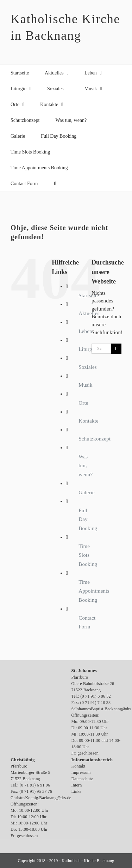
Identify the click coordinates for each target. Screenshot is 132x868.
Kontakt (78, 766)
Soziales (88, 367)
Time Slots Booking (88, 555)
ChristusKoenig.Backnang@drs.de (41, 798)
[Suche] (116, 349)
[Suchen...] (101, 349)
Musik (85, 385)
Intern (77, 785)
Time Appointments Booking (94, 591)
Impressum (81, 772)
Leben (85, 331)
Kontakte (89, 421)
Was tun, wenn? (86, 466)
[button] (55, 183)
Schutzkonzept (95, 439)
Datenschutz (82, 779)
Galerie (87, 492)
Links (76, 791)
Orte (83, 403)
